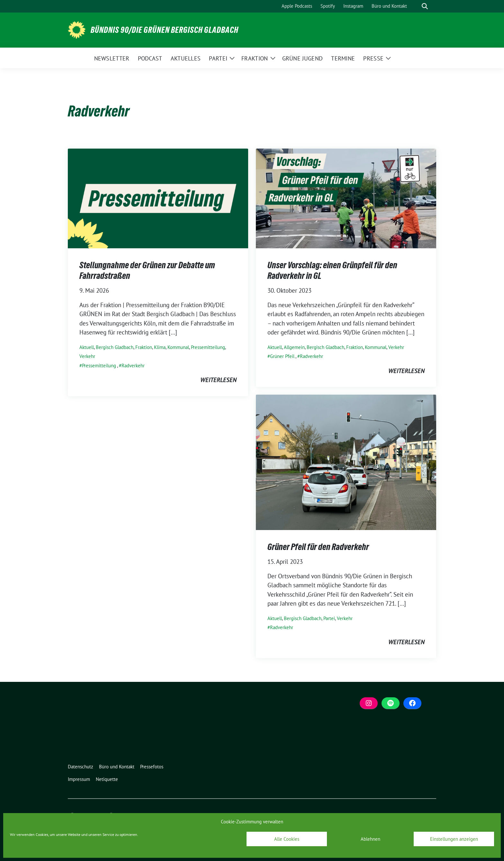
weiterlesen (218, 380)
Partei (329, 618)
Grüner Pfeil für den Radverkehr (318, 547)
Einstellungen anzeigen (454, 839)
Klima (160, 347)
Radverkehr (133, 366)
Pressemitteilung (208, 347)
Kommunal (178, 347)
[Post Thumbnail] (158, 198)
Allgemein (294, 347)
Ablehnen (370, 839)
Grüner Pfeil (282, 356)
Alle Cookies (287, 839)
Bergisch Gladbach (115, 347)
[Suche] (416, 6)
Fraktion (144, 347)
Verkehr (87, 356)
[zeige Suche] (425, 6)
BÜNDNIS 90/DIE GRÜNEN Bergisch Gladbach (165, 30)
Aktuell (87, 347)
